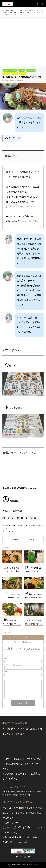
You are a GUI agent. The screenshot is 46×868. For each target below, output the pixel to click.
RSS (29, 857)
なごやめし (23, 73)
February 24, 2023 (29, 221)
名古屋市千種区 (31, 70)
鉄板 (34, 526)
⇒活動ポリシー (10, 823)
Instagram (25, 857)
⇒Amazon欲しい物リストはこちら (20, 837)
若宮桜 (23, 759)
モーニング (7, 73)
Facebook (21, 857)
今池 (22, 70)
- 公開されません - (13, 665)
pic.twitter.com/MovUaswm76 (21, 207)
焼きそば (9, 526)
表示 (18, 138)
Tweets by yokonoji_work (11, 792)
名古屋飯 (29, 526)
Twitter (17, 857)
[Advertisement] (23, 42)
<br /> (23, 474)
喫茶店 (23, 526)
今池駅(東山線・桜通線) (10, 70)
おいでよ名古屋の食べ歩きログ (18, 865)
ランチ (15, 73)
